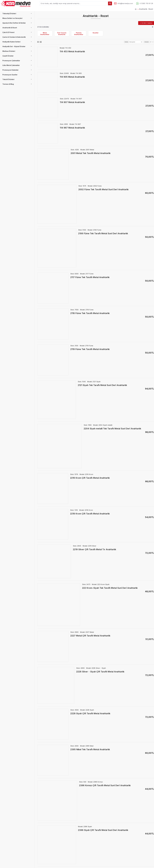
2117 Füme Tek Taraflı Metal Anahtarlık (90, 277)
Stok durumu (43, 27)
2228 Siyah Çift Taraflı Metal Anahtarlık (90, 713)
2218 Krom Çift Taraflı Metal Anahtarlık (90, 514)
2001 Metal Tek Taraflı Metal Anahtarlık (91, 153)
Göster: (147, 42)
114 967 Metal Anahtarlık (72, 128)
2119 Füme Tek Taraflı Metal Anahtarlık (90, 349)
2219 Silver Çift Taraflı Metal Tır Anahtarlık (94, 549)
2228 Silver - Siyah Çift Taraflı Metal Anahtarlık (100, 672)
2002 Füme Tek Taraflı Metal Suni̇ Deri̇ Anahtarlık (103, 189)
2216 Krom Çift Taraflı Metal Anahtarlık (90, 478)
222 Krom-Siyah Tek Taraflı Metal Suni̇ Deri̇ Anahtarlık (110, 588)
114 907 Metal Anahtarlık (72, 102)
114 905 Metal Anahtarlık (72, 77)
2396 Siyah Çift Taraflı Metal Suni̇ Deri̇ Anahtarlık (103, 830)
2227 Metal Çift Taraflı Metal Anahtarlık (90, 636)
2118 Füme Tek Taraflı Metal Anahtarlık (90, 313)
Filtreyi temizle (147, 23)
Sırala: (126, 42)
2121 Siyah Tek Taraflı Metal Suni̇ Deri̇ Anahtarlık (102, 385)
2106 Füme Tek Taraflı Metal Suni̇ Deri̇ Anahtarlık (103, 233)
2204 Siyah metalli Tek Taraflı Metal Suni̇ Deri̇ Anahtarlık (112, 429)
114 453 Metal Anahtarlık (72, 51)
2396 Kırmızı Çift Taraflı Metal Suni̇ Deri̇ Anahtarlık (105, 785)
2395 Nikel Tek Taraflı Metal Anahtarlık (90, 749)
